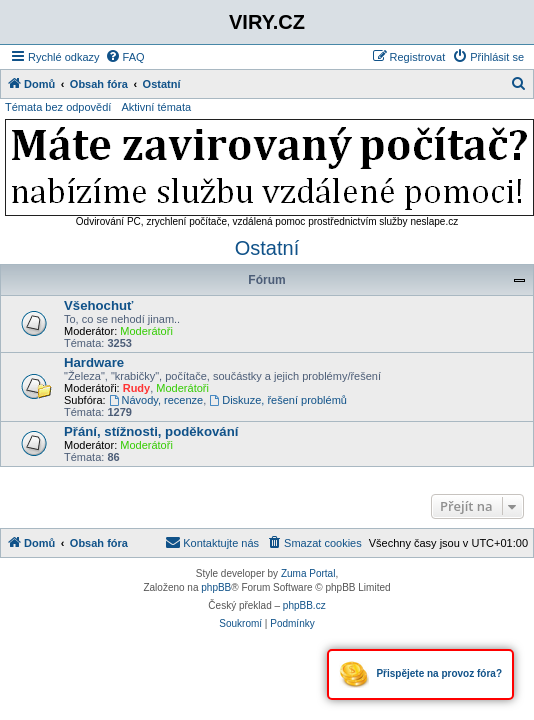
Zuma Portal (308, 573)
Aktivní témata (156, 107)
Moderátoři (146, 331)
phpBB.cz (304, 605)
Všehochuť (98, 305)
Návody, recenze (156, 400)
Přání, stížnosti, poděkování (151, 431)
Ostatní (267, 248)
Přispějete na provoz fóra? (420, 674)
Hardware (94, 362)
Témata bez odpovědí (58, 107)
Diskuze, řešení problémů (278, 400)
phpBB (216, 587)
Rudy (137, 388)
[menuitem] (125, 57)
